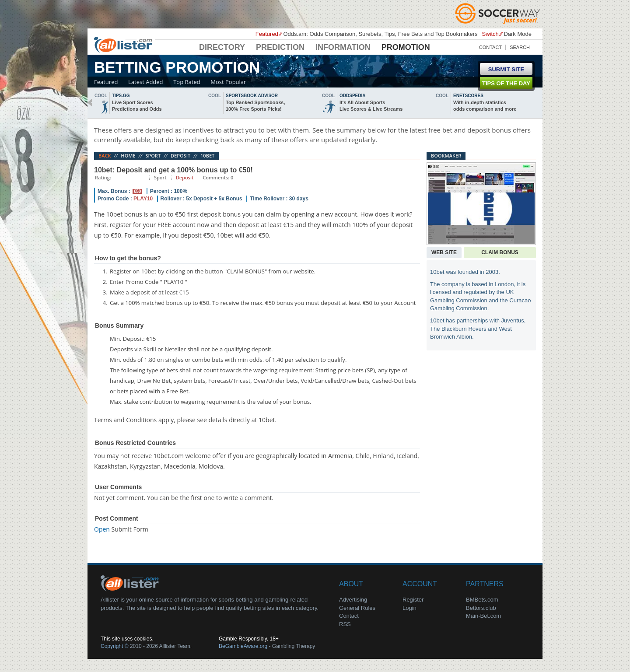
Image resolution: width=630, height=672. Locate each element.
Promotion (406, 47)
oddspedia (352, 96)
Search (520, 47)
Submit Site (506, 69)
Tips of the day (506, 83)
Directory (222, 47)
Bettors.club (481, 608)
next (540, 103)
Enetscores (468, 96)
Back (105, 156)
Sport (153, 156)
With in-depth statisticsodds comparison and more (485, 106)
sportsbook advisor (252, 96)
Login (409, 608)
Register (413, 600)
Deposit (180, 156)
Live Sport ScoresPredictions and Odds (137, 106)
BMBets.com (482, 600)
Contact (490, 47)
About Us (131, 583)
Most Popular (228, 82)
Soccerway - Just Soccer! (499, 13)
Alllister (125, 44)
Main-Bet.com (483, 616)
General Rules (357, 608)
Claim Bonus (500, 252)
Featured (106, 82)
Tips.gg (121, 96)
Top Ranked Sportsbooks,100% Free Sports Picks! (255, 106)
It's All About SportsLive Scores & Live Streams (371, 106)
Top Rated (187, 82)
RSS (345, 624)
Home (128, 156)
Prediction (280, 47)
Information (343, 47)
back (90, 103)
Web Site (444, 252)
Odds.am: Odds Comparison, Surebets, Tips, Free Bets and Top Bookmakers (380, 34)
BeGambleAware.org (243, 646)
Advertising (353, 600)
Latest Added (146, 82)
